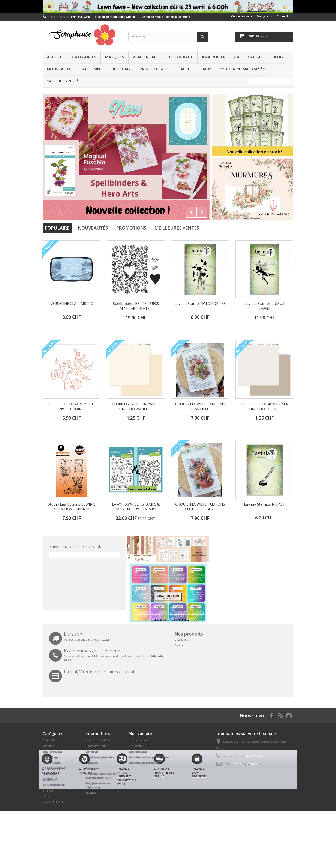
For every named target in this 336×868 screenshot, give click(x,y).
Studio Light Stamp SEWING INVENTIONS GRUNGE (72, 507)
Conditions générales (100, 757)
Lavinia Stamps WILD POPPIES (200, 303)
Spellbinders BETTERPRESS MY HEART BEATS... (136, 306)
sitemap (91, 793)
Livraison (92, 752)
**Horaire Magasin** (242, 69)
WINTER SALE (146, 57)
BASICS (186, 69)
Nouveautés (93, 228)
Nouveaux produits (98, 740)
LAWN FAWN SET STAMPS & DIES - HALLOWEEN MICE (136, 507)
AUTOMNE (92, 69)
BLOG (278, 57)
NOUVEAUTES (60, 69)
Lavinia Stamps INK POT (265, 504)
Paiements (92, 768)
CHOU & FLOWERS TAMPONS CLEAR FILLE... (200, 406)
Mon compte (140, 733)
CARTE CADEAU (249, 57)
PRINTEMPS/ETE (155, 69)
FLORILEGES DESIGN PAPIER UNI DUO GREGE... (265, 406)
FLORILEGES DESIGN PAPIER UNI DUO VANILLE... (136, 406)
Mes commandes (140, 740)
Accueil (55, 57)
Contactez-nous (242, 16)
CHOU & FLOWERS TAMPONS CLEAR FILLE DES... (200, 507)
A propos (92, 763)
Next (202, 212)
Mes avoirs (136, 746)
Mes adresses (137, 752)
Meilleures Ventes (177, 228)
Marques (115, 57)
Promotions (131, 228)
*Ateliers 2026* (63, 81)
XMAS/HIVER (214, 57)
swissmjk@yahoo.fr (245, 764)
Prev (191, 212)
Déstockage (180, 57)
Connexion (284, 16)
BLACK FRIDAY (53, 802)
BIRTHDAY (121, 69)
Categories (84, 57)
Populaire (57, 228)
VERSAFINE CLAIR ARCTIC (72, 303)
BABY (206, 69)
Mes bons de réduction (144, 763)
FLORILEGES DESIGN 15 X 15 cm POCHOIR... (72, 406)
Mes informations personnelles (149, 757)
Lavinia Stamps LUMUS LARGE (265, 306)
